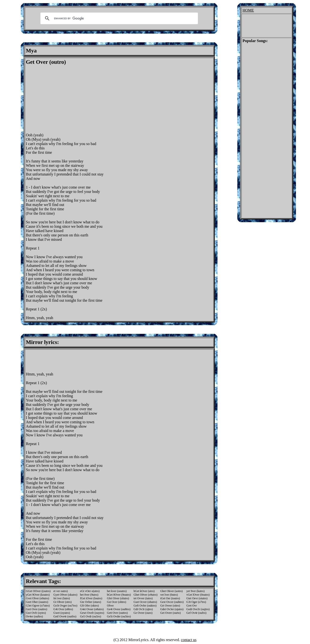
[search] (118, 18)
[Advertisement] (67, 99)
